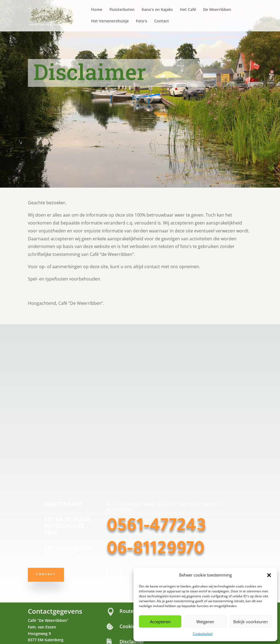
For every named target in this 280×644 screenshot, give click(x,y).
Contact (162, 21)
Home (97, 10)
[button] (269, 575)
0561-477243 (156, 528)
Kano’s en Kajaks (157, 10)
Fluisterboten (122, 10)
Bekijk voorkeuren (250, 622)
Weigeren (205, 622)
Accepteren (160, 622)
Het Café (188, 10)
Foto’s (142, 21)
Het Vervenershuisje (110, 21)
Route (126, 611)
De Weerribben (217, 10)
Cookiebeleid (203, 634)
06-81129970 (156, 551)
